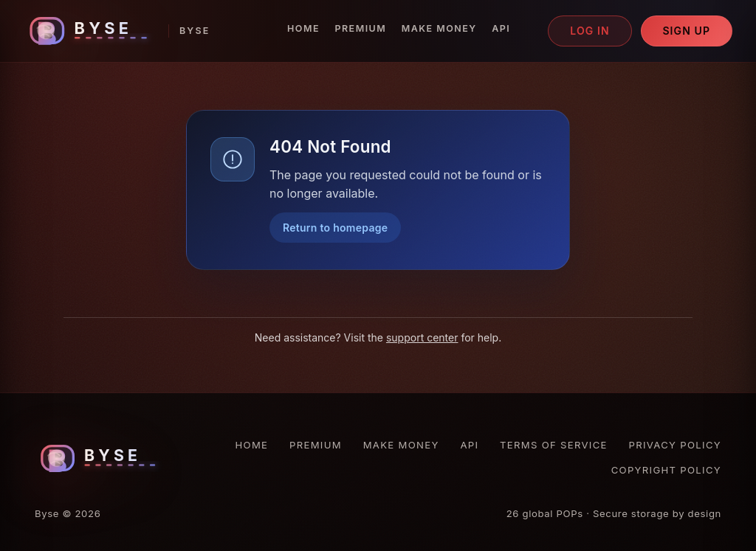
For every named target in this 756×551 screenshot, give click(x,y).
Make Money (439, 28)
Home (303, 28)
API (501, 28)
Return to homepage (335, 228)
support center (422, 337)
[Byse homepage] (117, 31)
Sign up (686, 31)
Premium (360, 28)
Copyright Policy (666, 470)
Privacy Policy (675, 445)
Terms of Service (554, 445)
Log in (590, 31)
